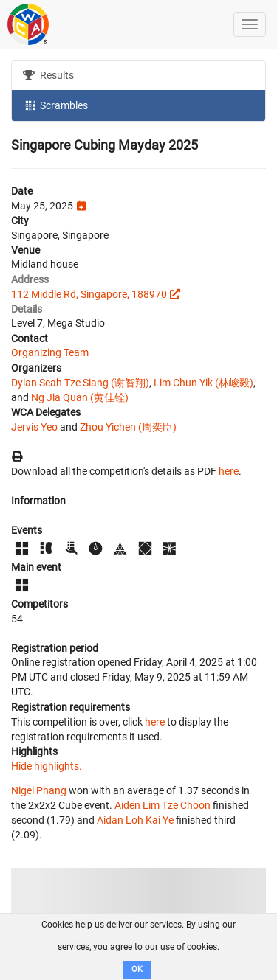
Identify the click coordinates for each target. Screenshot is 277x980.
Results (48, 75)
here (229, 471)
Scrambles (55, 105)
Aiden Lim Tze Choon (163, 805)
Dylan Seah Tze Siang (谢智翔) (80, 383)
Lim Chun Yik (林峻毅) (204, 383)
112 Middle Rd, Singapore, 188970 (89, 294)
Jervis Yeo (34, 427)
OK (137, 969)
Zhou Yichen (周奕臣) (128, 427)
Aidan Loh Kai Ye (135, 820)
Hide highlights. (47, 766)
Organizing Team (50, 352)
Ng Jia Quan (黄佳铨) (80, 397)
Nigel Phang (39, 790)
